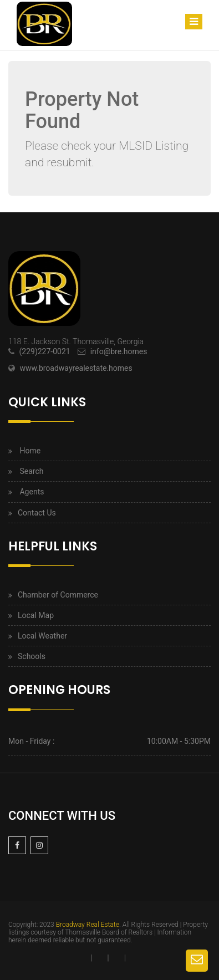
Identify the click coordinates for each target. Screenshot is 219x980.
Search (31, 471)
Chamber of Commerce (58, 595)
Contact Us (37, 513)
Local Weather (42, 636)
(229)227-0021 (44, 351)
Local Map (36, 615)
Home (30, 451)
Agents (32, 492)
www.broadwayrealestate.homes (76, 368)
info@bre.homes (119, 351)
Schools (32, 656)
